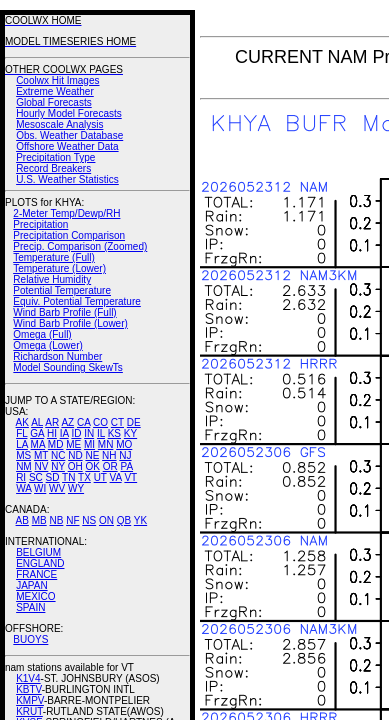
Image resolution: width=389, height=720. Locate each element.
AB (22, 520)
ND (75, 455)
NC (58, 455)
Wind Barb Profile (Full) (64, 312)
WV (57, 488)
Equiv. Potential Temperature (76, 301)
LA (22, 444)
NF (72, 520)
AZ (67, 422)
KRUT (29, 711)
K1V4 (28, 678)
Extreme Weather (55, 91)
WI (40, 488)
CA (83, 422)
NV (41, 466)
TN (68, 477)
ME (73, 444)
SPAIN (30, 607)
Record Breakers (53, 168)
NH (109, 455)
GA (37, 433)
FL (21, 433)
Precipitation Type (55, 157)
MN (106, 444)
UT (100, 477)
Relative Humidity (52, 279)
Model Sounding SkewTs (68, 367)
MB (39, 520)
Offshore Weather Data (67, 146)
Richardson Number (57, 356)
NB (56, 520)
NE (92, 455)
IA (64, 433)
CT (117, 422)
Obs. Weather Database (69, 135)
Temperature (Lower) (59, 268)
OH (75, 466)
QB (124, 520)
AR (52, 422)
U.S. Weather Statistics (67, 179)
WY (76, 488)
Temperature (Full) (54, 257)
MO (124, 444)
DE (134, 422)
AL (37, 422)
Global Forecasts (54, 102)
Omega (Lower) (47, 345)
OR (110, 466)
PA (126, 466)
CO (100, 422)
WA (23, 488)
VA (116, 477)
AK (22, 422)
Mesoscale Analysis (59, 124)
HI (52, 433)
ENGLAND (40, 563)
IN (89, 433)
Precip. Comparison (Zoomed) (80, 246)
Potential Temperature (62, 290)
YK (140, 520)
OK (92, 466)
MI (89, 444)
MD (56, 444)
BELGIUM (38, 552)
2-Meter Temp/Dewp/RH (66, 213)
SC (36, 477)
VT (130, 477)
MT (41, 455)
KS (114, 433)
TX (84, 477)
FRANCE (36, 574)
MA (38, 444)
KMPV (30, 700)
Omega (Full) (42, 334)
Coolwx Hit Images (57, 80)
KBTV (29, 689)
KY (130, 433)
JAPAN (32, 585)
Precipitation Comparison (69, 235)
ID (76, 433)
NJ (125, 455)
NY (58, 466)
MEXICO (35, 596)
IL (101, 433)
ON (106, 520)
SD (53, 477)
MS (23, 455)
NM (24, 466)
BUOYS (30, 639)
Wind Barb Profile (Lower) (70, 323)
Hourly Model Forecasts (69, 113)
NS (89, 520)
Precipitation (40, 224)
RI (21, 477)
